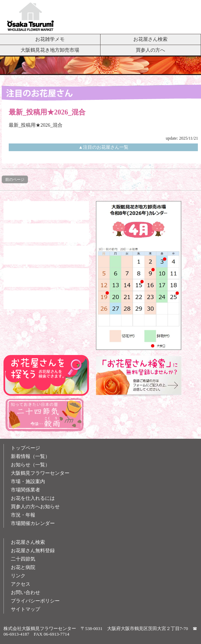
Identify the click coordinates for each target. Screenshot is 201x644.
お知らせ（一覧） (30, 465)
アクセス (21, 584)
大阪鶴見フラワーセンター (40, 473)
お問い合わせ (25, 593)
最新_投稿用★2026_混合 (36, 125)
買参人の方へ (150, 50)
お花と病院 (23, 567)
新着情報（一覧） (30, 456)
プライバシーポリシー (35, 601)
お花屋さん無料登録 (33, 551)
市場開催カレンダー (33, 523)
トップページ (25, 448)
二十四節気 (23, 559)
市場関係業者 (25, 490)
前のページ (15, 179)
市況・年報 (23, 515)
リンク (18, 576)
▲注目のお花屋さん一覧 (103, 147)
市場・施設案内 (28, 482)
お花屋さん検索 (150, 39)
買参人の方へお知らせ (35, 507)
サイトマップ (25, 609)
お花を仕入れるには (33, 498)
